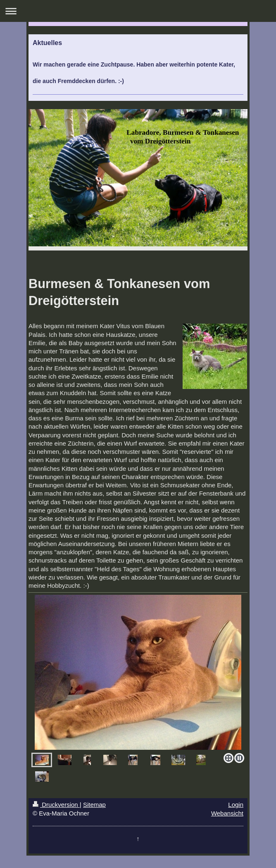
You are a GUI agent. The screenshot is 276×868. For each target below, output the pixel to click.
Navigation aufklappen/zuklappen (138, 11)
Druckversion (56, 805)
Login (236, 805)
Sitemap (94, 805)
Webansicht (227, 813)
